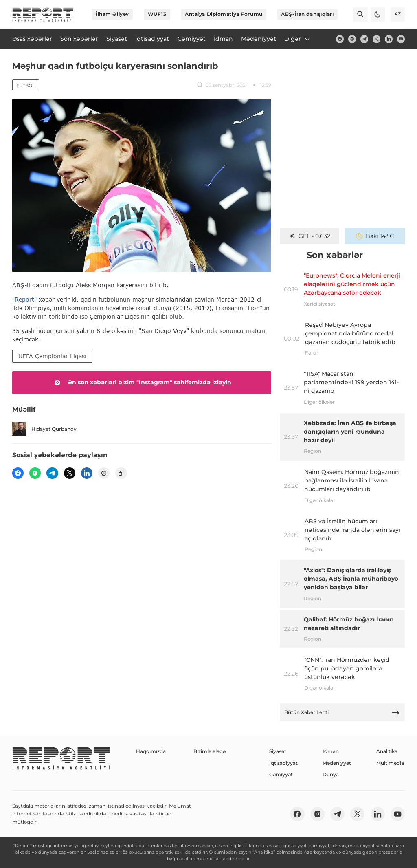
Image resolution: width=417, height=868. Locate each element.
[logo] (43, 14)
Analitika (387, 751)
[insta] (352, 39)
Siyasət (278, 751)
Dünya (331, 774)
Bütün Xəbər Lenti (342, 713)
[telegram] (364, 39)
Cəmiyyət (281, 774)
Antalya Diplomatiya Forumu (224, 14)
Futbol (26, 86)
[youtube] (401, 39)
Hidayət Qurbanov (44, 429)
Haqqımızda (151, 751)
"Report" (24, 299)
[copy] (121, 473)
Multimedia (390, 763)
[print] (104, 473)
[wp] (35, 473)
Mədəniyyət (337, 763)
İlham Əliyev (112, 14)
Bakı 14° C (375, 236)
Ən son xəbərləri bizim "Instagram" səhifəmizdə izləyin (142, 383)
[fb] (340, 39)
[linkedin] (389, 39)
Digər (298, 39)
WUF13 (157, 14)
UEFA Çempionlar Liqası (52, 356)
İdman (331, 751)
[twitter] (376, 39)
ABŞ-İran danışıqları (307, 14)
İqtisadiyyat (283, 763)
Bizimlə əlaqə (210, 751)
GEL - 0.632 (309, 236)
